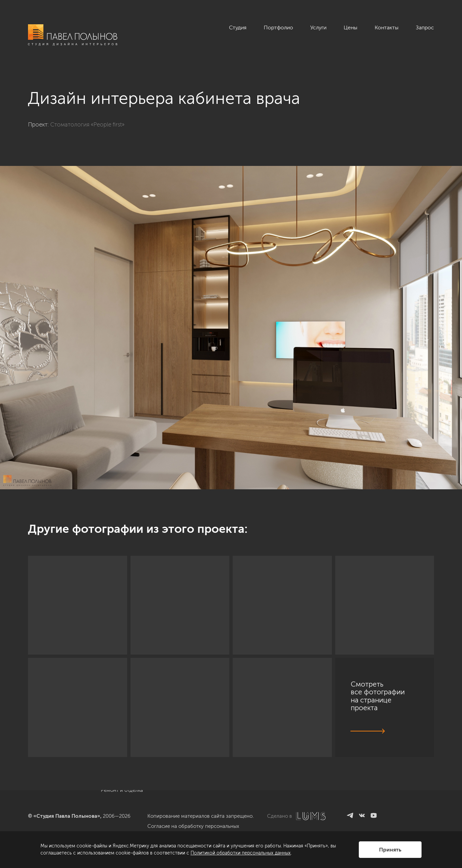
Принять (390, 850)
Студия (238, 27)
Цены (351, 27)
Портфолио (278, 27)
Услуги (318, 27)
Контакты (387, 27)
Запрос (425, 27)
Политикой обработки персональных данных (241, 853)
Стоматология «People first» (87, 124)
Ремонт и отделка (122, 790)
